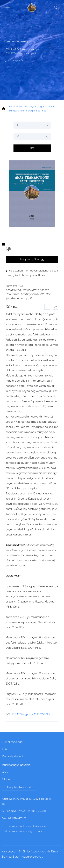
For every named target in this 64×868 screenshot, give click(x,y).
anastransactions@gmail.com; (26, 831)
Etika (5, 749)
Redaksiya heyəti (12, 757)
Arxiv (5, 772)
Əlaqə (6, 779)
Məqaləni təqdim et (19, 787)
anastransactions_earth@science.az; (29, 826)
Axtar (32, 148)
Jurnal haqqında (12, 742)
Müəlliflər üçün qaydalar (17, 765)
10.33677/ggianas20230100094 (31, 715)
